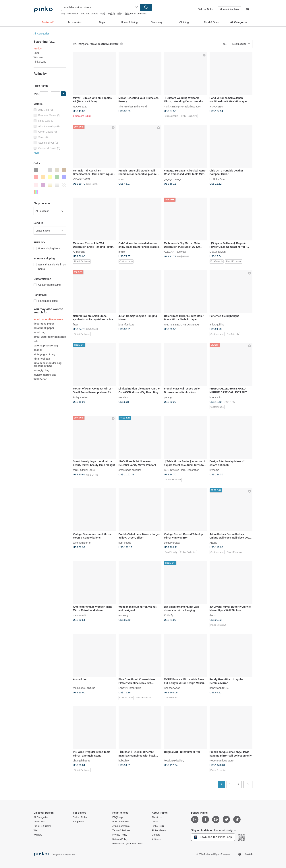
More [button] (37, 153)
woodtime (124, 397)
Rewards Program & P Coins (127, 844)
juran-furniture (126, 324)
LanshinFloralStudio (130, 688)
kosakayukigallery (174, 761)
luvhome (214, 470)
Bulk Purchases (121, 822)
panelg (168, 397)
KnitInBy (169, 615)
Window (38, 57)
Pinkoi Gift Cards (42, 826)
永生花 (111, 14)
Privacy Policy (120, 835)
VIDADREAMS (81, 179)
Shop (37, 53)
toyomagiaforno (82, 543)
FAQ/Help (117, 817)
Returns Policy (120, 839)
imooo (122, 179)
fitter (75, 324)
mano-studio (80, 615)
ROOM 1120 (80, 106)
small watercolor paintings (50, 337)
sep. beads (125, 543)
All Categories (41, 34)
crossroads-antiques (130, 470)
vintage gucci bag (44, 354)
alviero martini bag (45, 375)
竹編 (103, 14)
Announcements (121, 826)
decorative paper (44, 324)
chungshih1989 (82, 761)
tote (36, 341)
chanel (38, 350)
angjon (122, 252)
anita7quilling (217, 324)
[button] (63, 94)
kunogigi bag (41, 370)
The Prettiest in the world (133, 106)
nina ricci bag (42, 359)
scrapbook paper (44, 328)
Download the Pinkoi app (213, 837)
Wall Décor (40, 379)
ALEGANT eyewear (175, 252)
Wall (36, 830)
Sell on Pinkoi (206, 9)
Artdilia (213, 543)
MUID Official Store (84, 470)
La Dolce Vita (217, 179)
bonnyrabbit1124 (219, 688)
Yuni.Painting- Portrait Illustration (182, 106)
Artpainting (79, 252)
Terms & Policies (121, 830)
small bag (39, 332)
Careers (156, 835)
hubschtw (124, 761)
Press (155, 822)
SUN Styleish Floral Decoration (182, 470)
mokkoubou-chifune (84, 688)
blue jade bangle (89, 14)
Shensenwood (172, 688)
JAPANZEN (216, 106)
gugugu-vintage (173, 179)
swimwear (73, 14)
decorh (213, 615)
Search (146, 7)
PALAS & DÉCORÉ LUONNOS (182, 324)
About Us (157, 817)
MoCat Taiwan (218, 252)
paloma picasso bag (46, 346)
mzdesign (124, 615)
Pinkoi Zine (40, 62)
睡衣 (120, 14)
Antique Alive (80, 397)
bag (63, 14)
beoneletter (216, 397)
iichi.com (156, 839)
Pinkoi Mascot (159, 830)
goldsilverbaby (172, 543)
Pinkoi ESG (158, 826)
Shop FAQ (78, 822)
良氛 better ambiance (136, 14)
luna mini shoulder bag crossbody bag (48, 364)
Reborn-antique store (222, 761)
